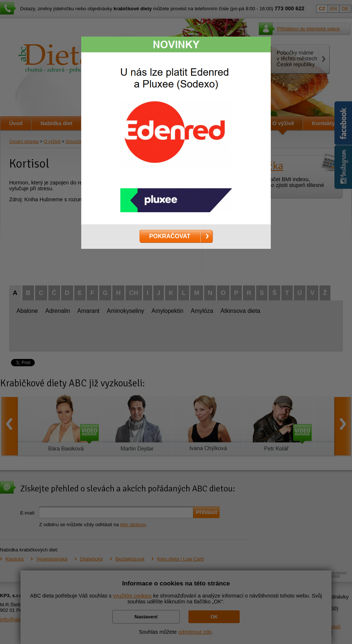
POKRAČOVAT (170, 236)
